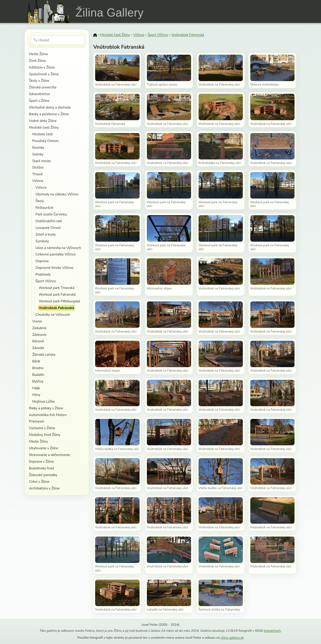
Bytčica (38, 381)
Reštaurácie (44, 208)
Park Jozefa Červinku (51, 214)
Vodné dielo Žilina (43, 121)
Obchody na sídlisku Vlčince (57, 194)
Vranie (37, 321)
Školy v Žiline (39, 80)
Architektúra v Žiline (44, 488)
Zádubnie (39, 328)
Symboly (42, 241)
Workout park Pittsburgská (59, 301)
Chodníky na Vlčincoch (53, 315)
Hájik (36, 388)
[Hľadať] (58, 40)
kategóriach (272, 631)
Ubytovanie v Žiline (44, 448)
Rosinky (38, 147)
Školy (40, 201)
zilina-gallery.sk (232, 638)
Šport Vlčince (46, 281)
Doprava (42, 261)
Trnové (38, 174)
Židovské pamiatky (43, 475)
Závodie (38, 348)
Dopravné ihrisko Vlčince (54, 268)
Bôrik (36, 361)
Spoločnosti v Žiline (44, 74)
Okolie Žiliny (38, 441)
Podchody (43, 274)
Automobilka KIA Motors (48, 415)
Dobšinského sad (48, 221)
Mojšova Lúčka (44, 401)
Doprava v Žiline (41, 461)
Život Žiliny (37, 61)
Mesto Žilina (38, 54)
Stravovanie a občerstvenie (49, 455)
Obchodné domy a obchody (50, 107)
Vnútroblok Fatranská (56, 308)
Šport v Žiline (39, 101)
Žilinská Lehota (44, 354)
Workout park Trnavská (57, 288)
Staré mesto (42, 161)
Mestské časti (43, 134)
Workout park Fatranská (57, 294)
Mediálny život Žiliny (45, 435)
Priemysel (37, 421)
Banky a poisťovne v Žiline (49, 114)
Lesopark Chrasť (48, 228)
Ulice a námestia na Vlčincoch (58, 248)
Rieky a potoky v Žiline (46, 408)
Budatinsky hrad (41, 468)
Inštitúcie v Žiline (42, 67)
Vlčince (38, 181)
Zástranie (39, 335)
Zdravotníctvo (39, 94)
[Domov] (95, 35)
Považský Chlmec (46, 141)
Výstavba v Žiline (42, 428)
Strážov (38, 167)
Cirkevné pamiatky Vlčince (56, 254)
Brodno (38, 368)
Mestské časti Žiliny (44, 127)
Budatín (38, 375)
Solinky (38, 154)
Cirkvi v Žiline (39, 482)
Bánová (38, 341)
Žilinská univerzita (43, 87)
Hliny (36, 395)
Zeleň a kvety (46, 234)
